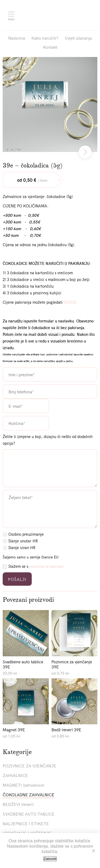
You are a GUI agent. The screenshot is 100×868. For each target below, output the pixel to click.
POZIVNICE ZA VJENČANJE (29, 766)
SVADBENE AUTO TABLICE (29, 814)
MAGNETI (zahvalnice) (23, 785)
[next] (85, 152)
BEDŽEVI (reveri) (18, 804)
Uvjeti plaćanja (78, 38)
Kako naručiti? (45, 38)
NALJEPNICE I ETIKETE (26, 823)
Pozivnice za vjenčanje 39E (72, 664)
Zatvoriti (50, 859)
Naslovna (17, 38)
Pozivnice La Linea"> (54, 15)
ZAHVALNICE (15, 775)
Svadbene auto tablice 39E (23, 664)
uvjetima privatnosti (47, 566)
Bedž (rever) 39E (66, 730)
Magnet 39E (14, 730)
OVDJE (70, 302)
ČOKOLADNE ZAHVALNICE (29, 794)
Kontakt (50, 47)
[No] (93, 851)
